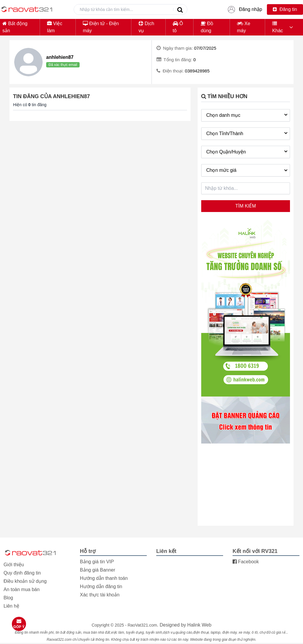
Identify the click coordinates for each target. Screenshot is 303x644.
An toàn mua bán (22, 589)
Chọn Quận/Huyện (248, 151)
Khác (278, 27)
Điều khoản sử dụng (25, 581)
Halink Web (199, 625)
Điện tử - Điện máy (101, 27)
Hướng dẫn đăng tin (101, 586)
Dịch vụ (146, 27)
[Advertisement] (246, 485)
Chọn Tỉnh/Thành (248, 133)
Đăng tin (285, 9)
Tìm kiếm (245, 206)
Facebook (246, 562)
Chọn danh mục (248, 115)
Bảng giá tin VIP (97, 562)
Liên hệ (11, 606)
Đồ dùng (207, 27)
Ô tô (178, 27)
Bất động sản (15, 27)
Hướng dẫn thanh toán (104, 578)
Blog (8, 598)
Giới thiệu (14, 565)
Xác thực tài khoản (100, 595)
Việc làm (55, 27)
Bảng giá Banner (97, 570)
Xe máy (244, 27)
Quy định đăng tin (22, 573)
